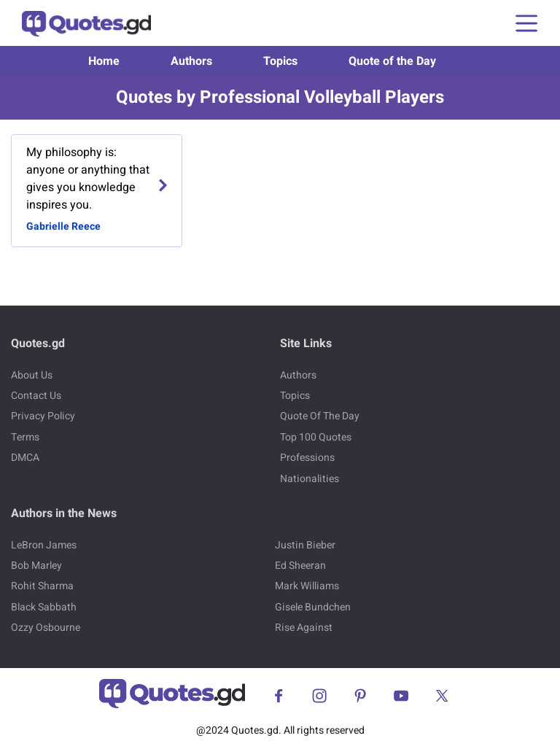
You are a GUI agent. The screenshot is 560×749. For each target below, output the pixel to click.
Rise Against (304, 628)
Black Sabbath (44, 607)
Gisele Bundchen (313, 607)
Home (104, 61)
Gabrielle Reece (63, 226)
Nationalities (310, 479)
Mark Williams (307, 586)
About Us (32, 375)
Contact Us (36, 396)
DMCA (25, 458)
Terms (25, 437)
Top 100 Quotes (316, 437)
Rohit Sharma (42, 586)
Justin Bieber (305, 545)
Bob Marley (36, 566)
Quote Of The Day (320, 416)
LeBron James (44, 545)
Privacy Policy (43, 416)
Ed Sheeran (300, 566)
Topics (280, 61)
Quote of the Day (392, 61)
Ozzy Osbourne (46, 628)
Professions (307, 458)
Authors (191, 61)
